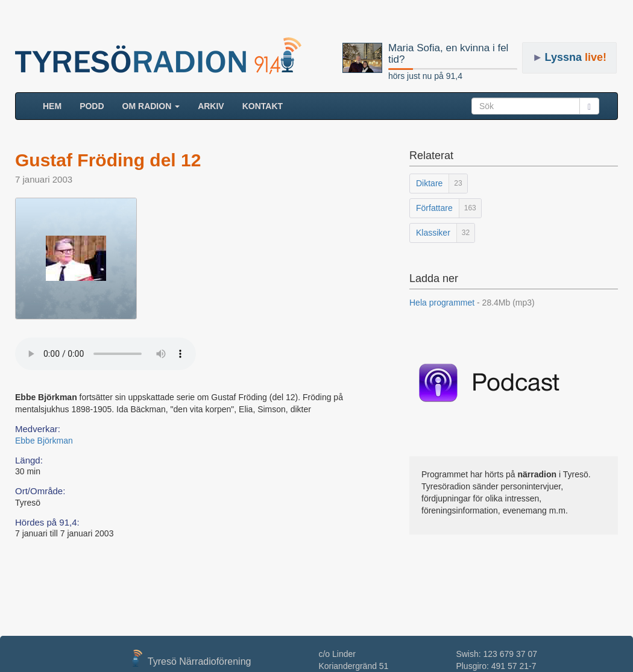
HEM (57, 105)
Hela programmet (472, 303)
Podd (92, 106)
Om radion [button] (151, 106)
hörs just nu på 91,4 (425, 76)
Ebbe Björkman (44, 441)
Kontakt (263, 106)
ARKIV (211, 106)
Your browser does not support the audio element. (105, 354)
